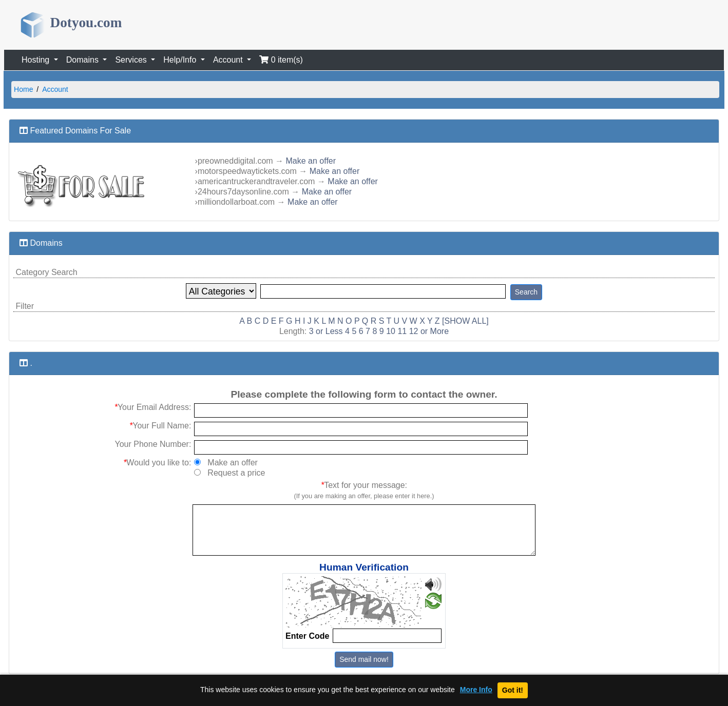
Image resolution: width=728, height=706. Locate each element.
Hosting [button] (37, 60)
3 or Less (326, 331)
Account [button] (229, 60)
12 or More (429, 331)
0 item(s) (281, 60)
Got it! (513, 690)
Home (23, 89)
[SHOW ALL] (465, 321)
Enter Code (307, 636)
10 (391, 331)
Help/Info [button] (181, 60)
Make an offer (311, 161)
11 (402, 331)
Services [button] (132, 60)
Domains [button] (84, 60)
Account (55, 89)
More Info (476, 690)
